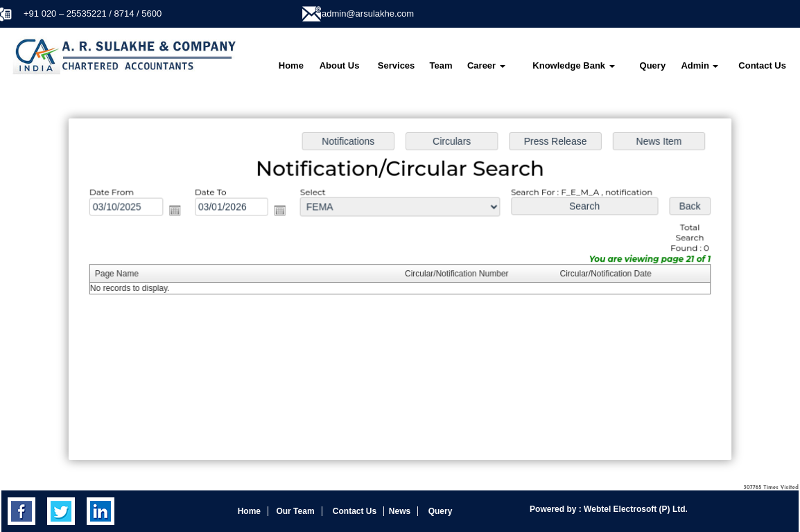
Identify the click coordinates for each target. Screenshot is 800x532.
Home (291, 65)
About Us (340, 65)
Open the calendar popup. (179, 212)
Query (653, 65)
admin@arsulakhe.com (368, 14)
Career (486, 65)
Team (441, 65)
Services (397, 65)
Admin (699, 65)
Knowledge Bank (573, 65)
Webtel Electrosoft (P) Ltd (634, 509)
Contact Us (762, 65)
